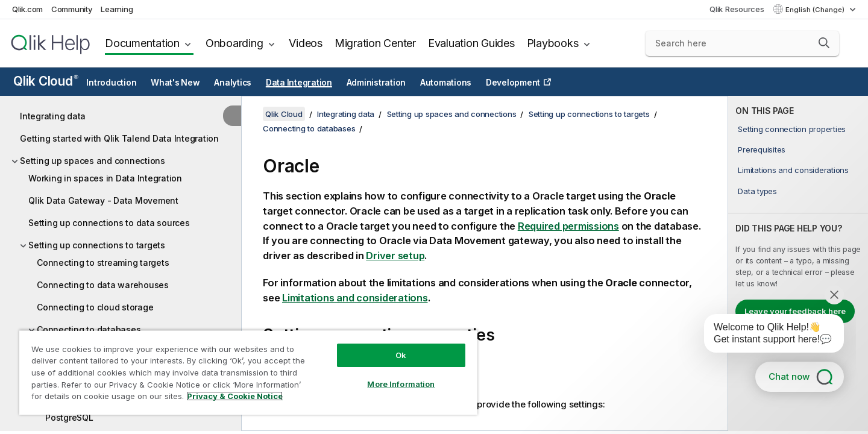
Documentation (142, 43)
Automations (446, 83)
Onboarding (234, 43)
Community (72, 9)
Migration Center (375, 43)
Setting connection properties (792, 129)
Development (513, 83)
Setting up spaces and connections (93, 161)
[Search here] (742, 43)
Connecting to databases (309, 128)
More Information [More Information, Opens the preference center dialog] (401, 384)
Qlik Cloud (46, 81)
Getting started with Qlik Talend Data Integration (119, 138)
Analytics (233, 83)
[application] (766, 336)
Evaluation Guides (471, 43)
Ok (401, 355)
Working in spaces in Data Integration (105, 178)
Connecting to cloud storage (95, 307)
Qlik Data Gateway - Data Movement (103, 200)
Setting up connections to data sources (109, 223)
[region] (248, 372)
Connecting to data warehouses (103, 285)
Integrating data (53, 116)
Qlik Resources (737, 9)
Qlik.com (27, 9)
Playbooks (553, 43)
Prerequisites (762, 149)
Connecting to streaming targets (103, 263)
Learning (117, 9)
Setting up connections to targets (97, 245)
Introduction (111, 83)
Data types (757, 191)
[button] (824, 43)
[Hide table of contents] (232, 116)
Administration (376, 83)
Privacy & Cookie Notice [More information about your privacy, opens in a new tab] (235, 396)
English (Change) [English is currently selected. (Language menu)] (816, 10)
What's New (175, 83)
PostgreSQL (69, 417)
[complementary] (798, 263)
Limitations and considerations (793, 170)
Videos (306, 43)
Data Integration (299, 83)
